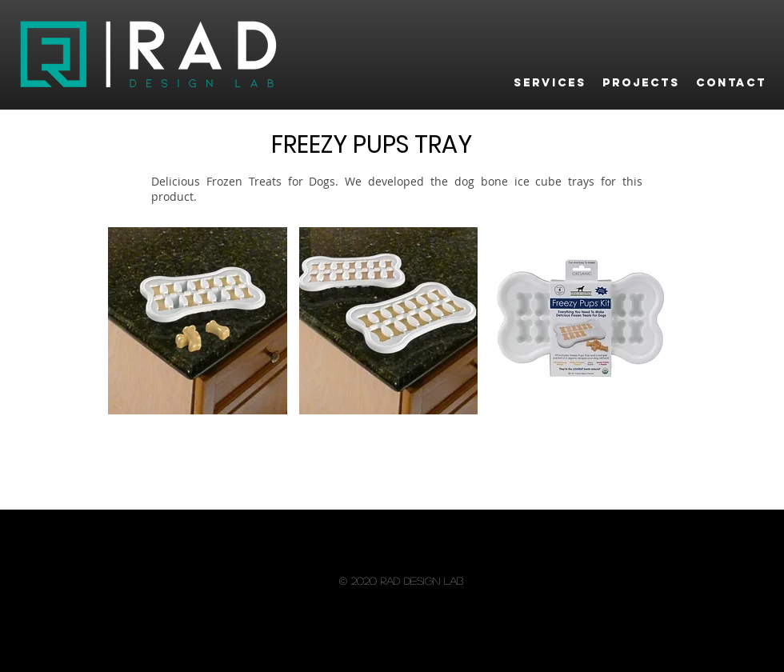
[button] (198, 321)
